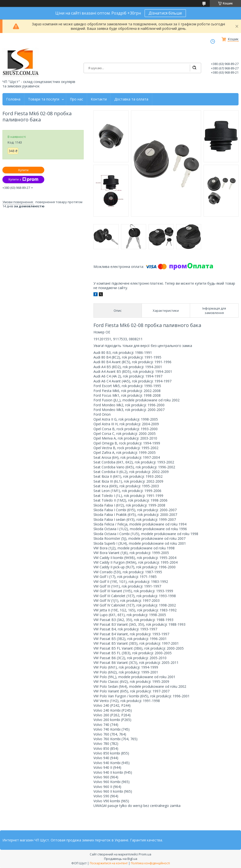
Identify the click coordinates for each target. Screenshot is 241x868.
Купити (23, 170)
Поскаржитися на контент (109, 863)
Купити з (23, 180)
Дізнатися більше (165, 13)
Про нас (76, 99)
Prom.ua (145, 854)
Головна (13, 99)
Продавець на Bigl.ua (121, 859)
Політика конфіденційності (150, 863)
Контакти (99, 99)
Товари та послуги (44, 99)
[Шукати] (194, 68)
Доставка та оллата (131, 99)
